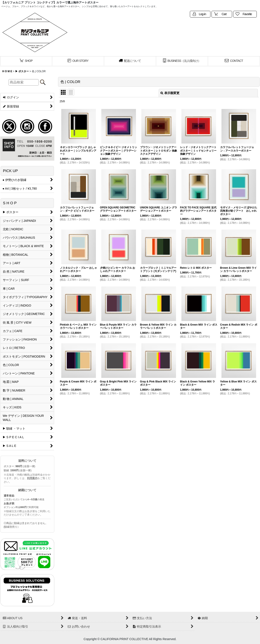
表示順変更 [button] (170, 93)
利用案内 (32, 478)
